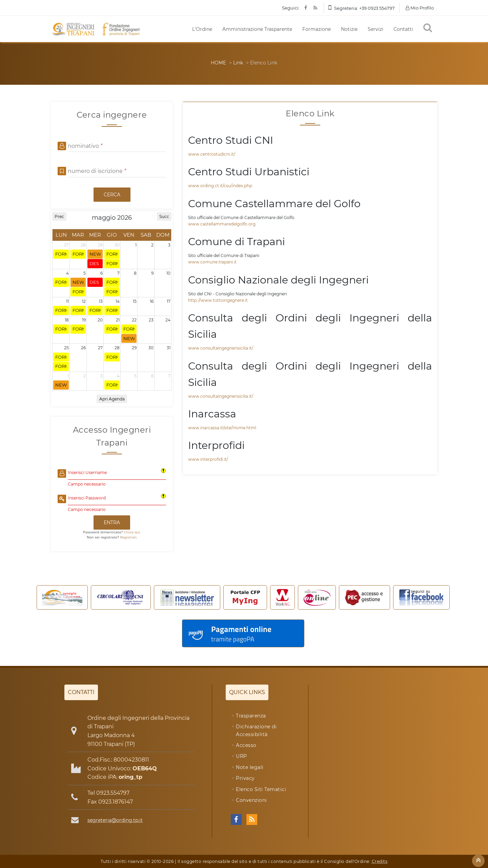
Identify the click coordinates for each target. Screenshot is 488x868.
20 (100, 320)
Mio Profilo (420, 8)
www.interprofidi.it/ (208, 459)
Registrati (128, 537)
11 (67, 301)
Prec (59, 216)
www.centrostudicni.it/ (212, 154)
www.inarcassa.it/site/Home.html (222, 428)
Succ (164, 216)
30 (117, 245)
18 (67, 320)
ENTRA (112, 522)
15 (135, 301)
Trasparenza (251, 716)
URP (241, 756)
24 (168, 320)
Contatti (403, 29)
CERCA (112, 195)
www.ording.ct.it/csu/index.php (220, 186)
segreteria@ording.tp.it (115, 820)
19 (84, 320)
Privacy (245, 778)
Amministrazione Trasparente (257, 29)
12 (84, 301)
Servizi (375, 29)
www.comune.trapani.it (212, 262)
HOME (218, 63)
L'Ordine (202, 29)
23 (151, 320)
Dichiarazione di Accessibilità (256, 730)
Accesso (246, 745)
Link (238, 63)
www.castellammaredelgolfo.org (222, 224)
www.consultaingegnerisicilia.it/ (221, 348)
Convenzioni (251, 800)
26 (83, 348)
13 (101, 301)
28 (83, 245)
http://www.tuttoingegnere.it (218, 300)
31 (169, 348)
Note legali (250, 767)
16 (152, 301)
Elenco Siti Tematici (261, 789)
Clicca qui (132, 532)
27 (66, 245)
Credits (380, 861)
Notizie (349, 29)
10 (168, 273)
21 (118, 320)
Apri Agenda (112, 399)
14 (118, 301)
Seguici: (291, 8)
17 (169, 301)
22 (134, 320)
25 (66, 348)
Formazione (317, 29)
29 (100, 245)
